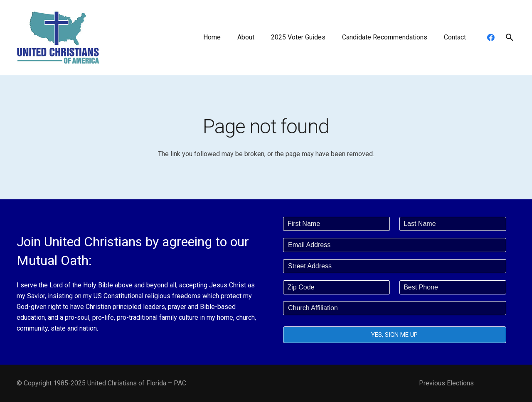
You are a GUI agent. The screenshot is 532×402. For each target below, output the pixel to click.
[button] (509, 37)
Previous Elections (446, 383)
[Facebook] (491, 37)
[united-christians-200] (58, 37)
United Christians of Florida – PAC (137, 383)
